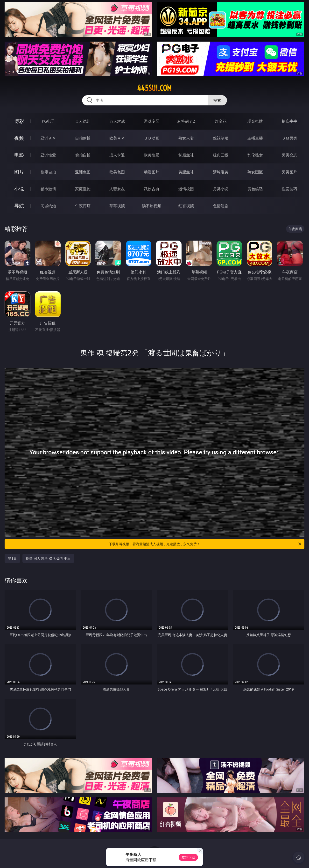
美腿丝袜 (186, 172)
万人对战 (117, 121)
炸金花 (221, 121)
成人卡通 (117, 155)
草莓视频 (117, 206)
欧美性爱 (152, 155)
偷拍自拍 (83, 155)
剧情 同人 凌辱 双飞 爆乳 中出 (48, 558)
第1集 (12, 558)
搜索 (217, 100)
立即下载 (188, 857)
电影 (19, 155)
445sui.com (154, 88)
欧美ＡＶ (117, 138)
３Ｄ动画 (152, 138)
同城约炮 (48, 206)
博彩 (19, 121)
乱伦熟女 (255, 155)
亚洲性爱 (48, 155)
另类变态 (289, 155)
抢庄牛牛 (289, 121)
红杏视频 (186, 206)
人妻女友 (117, 189)
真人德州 (83, 121)
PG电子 (48, 121)
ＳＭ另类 (289, 138)
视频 (19, 138)
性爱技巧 (289, 189)
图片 (19, 172)
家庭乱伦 (83, 189)
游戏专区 (152, 121)
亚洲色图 (83, 172)
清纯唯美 (221, 172)
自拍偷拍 (83, 138)
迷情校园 (186, 189)
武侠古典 (152, 189)
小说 (19, 189)
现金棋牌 (255, 121)
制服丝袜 (186, 155)
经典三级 (221, 155)
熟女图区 (255, 172)
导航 (19, 206)
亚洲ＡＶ (48, 138)
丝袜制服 (221, 138)
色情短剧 (221, 206)
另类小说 (221, 189)
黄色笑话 (255, 189)
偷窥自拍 (48, 172)
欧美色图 (117, 172)
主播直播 (255, 138)
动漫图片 (152, 172)
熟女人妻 (186, 138)
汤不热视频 (152, 206)
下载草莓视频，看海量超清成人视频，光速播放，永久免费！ (205, 544)
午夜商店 (83, 206)
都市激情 (48, 189)
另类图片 (289, 172)
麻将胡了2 (186, 121)
